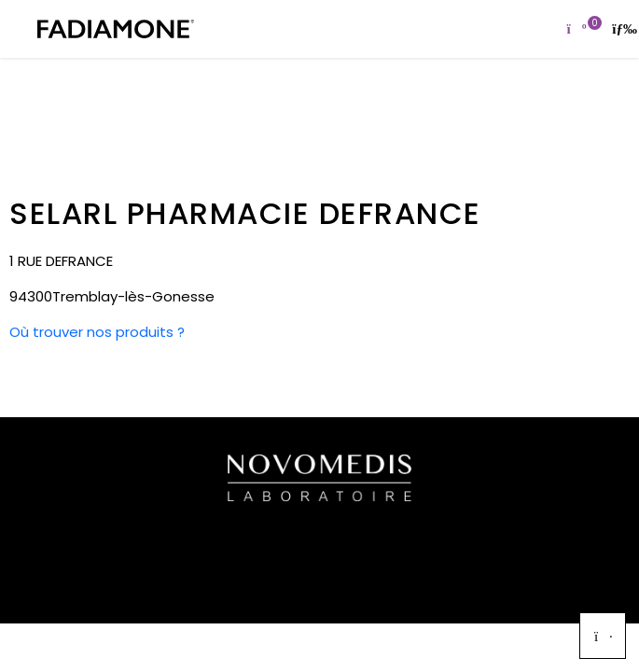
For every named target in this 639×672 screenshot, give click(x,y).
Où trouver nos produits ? (97, 332)
